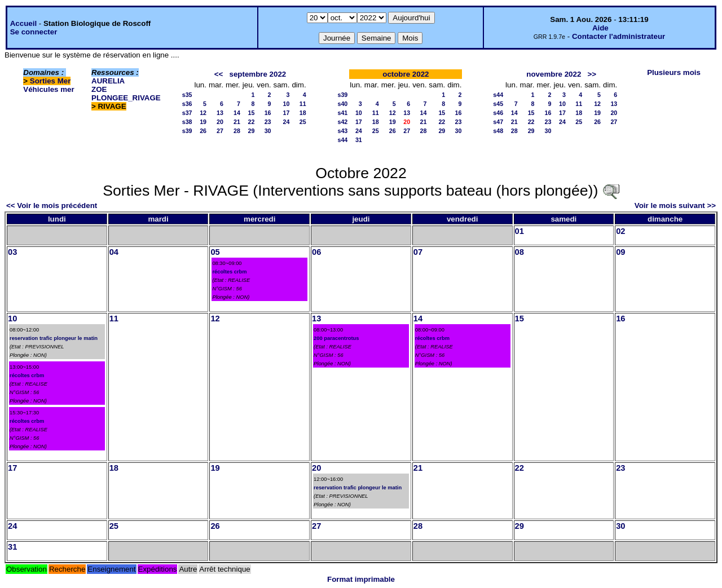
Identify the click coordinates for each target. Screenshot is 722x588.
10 (287, 104)
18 (303, 113)
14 (237, 113)
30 (268, 131)
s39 (187, 131)
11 (303, 104)
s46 (498, 113)
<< (219, 74)
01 (520, 231)
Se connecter (34, 32)
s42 (343, 122)
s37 (187, 113)
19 (203, 122)
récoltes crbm (229, 272)
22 (251, 122)
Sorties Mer (50, 81)
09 (620, 252)
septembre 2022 (258, 74)
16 (268, 113)
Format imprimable (361, 579)
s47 (498, 122)
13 (220, 113)
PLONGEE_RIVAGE (126, 98)
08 (520, 252)
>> (592, 74)
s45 (498, 104)
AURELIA (108, 81)
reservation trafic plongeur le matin (54, 338)
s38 (187, 122)
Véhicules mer (49, 89)
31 (359, 140)
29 (251, 131)
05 (215, 252)
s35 (187, 95)
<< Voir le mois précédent (52, 205)
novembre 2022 (554, 74)
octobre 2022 (406, 74)
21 (237, 122)
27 (220, 131)
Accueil (23, 23)
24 (287, 122)
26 (203, 131)
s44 (343, 140)
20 (220, 122)
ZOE (99, 89)
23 (268, 122)
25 (303, 122)
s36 (187, 104)
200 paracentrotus (336, 338)
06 (316, 252)
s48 (498, 131)
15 (251, 113)
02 (620, 231)
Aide (600, 28)
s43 (343, 131)
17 (287, 113)
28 (237, 131)
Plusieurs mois (674, 72)
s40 (343, 104)
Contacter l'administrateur (618, 36)
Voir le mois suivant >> (675, 205)
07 (418, 252)
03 (12, 252)
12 (203, 113)
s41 (343, 113)
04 (114, 252)
